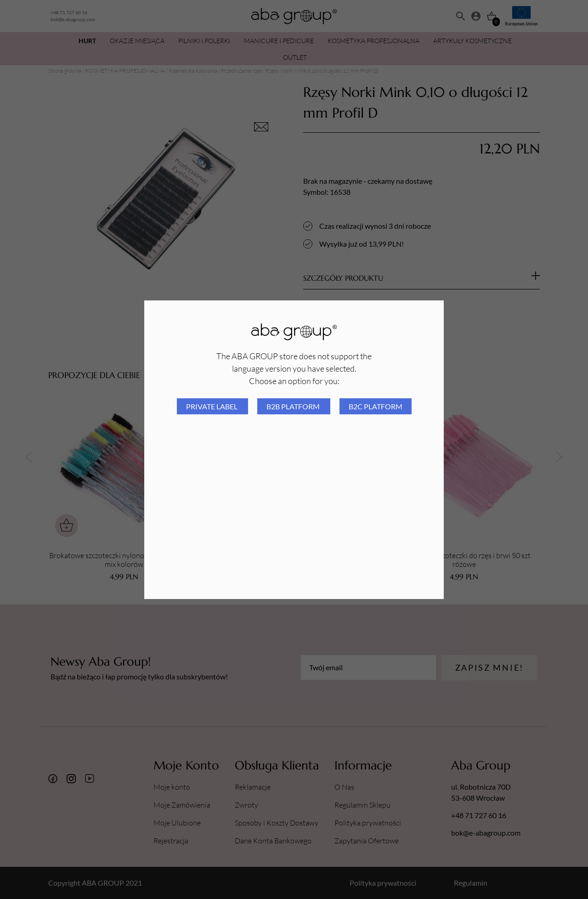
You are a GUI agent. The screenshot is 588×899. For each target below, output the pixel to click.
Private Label (212, 406)
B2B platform (294, 406)
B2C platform (376, 406)
